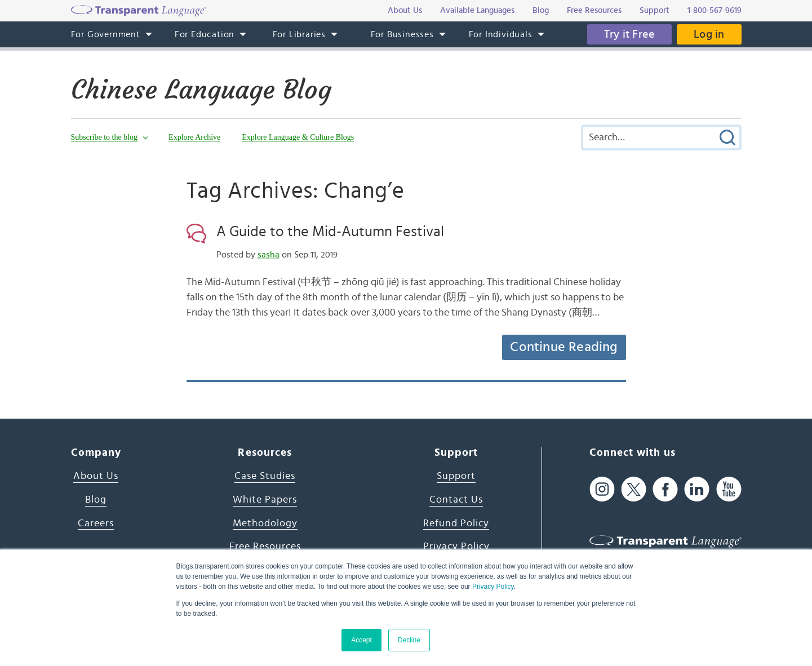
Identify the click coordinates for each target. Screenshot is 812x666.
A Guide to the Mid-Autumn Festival (330, 232)
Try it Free (629, 34)
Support (456, 476)
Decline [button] (409, 640)
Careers (96, 523)
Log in (709, 34)
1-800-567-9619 (715, 10)
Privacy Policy (493, 587)
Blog (96, 500)
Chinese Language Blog (201, 90)
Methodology (265, 523)
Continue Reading (563, 347)
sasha (269, 255)
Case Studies (265, 476)
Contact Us (456, 500)
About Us (96, 476)
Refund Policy (456, 523)
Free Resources (265, 547)
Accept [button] (361, 640)
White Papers (265, 500)
